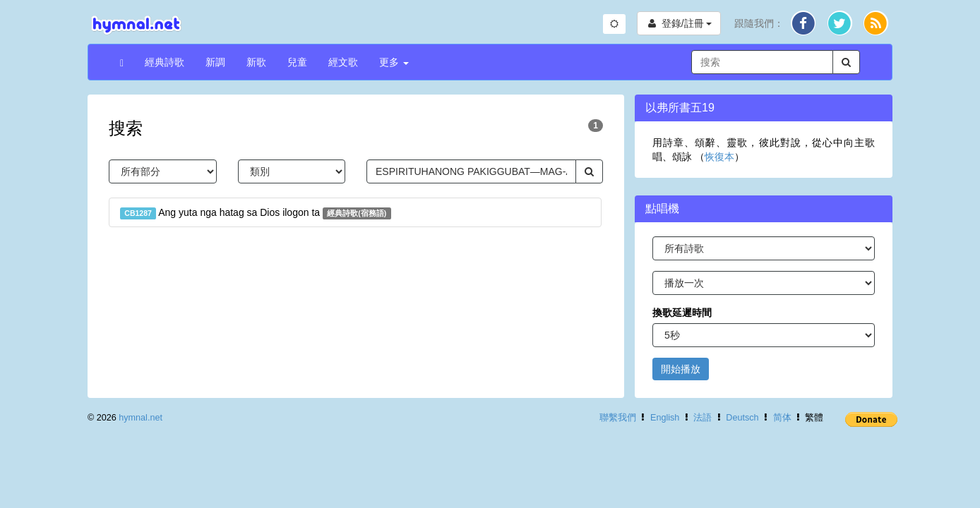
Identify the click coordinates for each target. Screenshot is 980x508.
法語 (703, 418)
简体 (782, 418)
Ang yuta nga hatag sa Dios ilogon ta (256, 213)
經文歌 (343, 62)
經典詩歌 (165, 62)
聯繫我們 (618, 418)
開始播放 (681, 369)
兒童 (297, 62)
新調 (215, 62)
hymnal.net (141, 418)
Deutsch (742, 418)
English (665, 418)
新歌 (256, 62)
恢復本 (719, 157)
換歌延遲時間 (682, 313)
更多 (394, 62)
